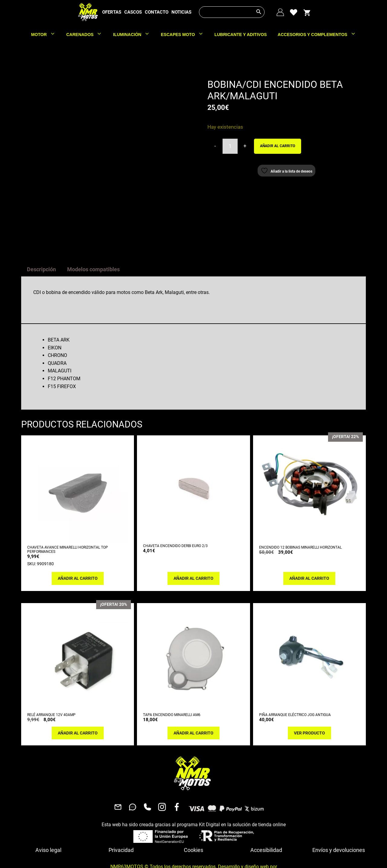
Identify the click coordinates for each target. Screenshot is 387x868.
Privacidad (121, 816)
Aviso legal (48, 816)
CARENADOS (87, 35)
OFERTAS (112, 12)
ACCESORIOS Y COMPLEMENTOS (319, 35)
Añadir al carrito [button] (78, 545)
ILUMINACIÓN (134, 35)
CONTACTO (157, 12)
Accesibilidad (266, 816)
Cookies (193, 816)
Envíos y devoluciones (339, 816)
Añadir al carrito (278, 146)
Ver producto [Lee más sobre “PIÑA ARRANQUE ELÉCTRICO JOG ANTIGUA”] (309, 699)
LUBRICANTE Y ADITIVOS (241, 35)
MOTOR (46, 35)
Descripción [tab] (41, 236)
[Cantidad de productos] (230, 146)
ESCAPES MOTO (185, 35)
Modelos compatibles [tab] (93, 236)
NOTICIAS (181, 12)
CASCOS (133, 12)
